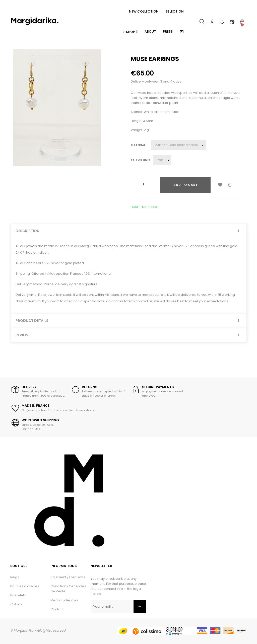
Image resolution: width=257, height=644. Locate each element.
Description (27, 231)
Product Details (32, 321)
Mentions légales (64, 600)
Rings (15, 577)
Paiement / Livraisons (68, 577)
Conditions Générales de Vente (68, 589)
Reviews (23, 335)
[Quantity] (143, 184)
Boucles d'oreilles (25, 586)
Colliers (16, 604)
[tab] (128, 231)
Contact (57, 609)
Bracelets (18, 595)
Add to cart (186, 185)
